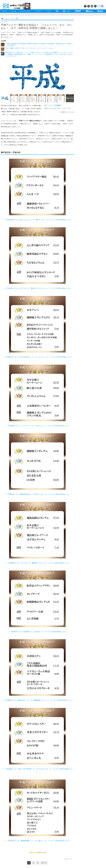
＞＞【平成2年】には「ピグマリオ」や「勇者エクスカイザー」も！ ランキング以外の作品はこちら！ (37, 288)
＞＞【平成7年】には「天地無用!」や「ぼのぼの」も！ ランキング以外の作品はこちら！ (37, 632)
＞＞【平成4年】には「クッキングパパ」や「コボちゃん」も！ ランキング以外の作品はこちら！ (37, 426)
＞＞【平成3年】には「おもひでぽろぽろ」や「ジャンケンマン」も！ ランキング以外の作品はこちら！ (37, 357)
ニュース (14, 11)
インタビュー (38, 11)
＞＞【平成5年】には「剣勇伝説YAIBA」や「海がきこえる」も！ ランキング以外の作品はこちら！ (37, 494)
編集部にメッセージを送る (68, 112)
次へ (43, 863)
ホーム (5, 11)
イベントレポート (25, 11)
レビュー (49, 11)
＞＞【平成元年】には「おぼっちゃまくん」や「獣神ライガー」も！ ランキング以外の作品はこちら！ (37, 220)
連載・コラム (67, 11)
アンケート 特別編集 (53, 105)
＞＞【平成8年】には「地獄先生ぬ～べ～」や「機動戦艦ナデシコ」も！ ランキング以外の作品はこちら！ (37, 700)
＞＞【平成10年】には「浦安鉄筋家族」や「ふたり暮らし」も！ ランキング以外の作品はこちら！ (37, 841)
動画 (57, 11)
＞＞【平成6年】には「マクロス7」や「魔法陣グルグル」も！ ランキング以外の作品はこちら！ (37, 563)
